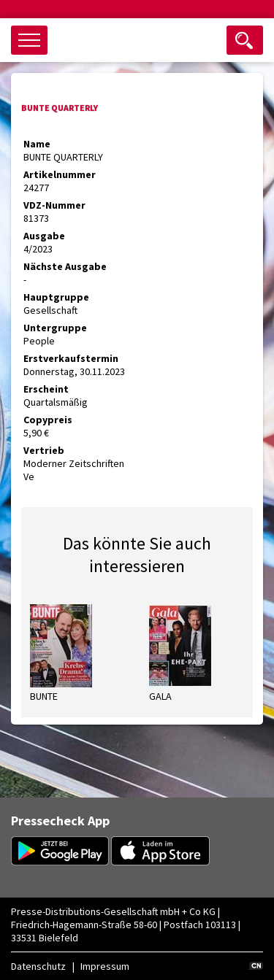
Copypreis (48, 420)
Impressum (105, 966)
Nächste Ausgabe (65, 266)
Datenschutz (38, 966)
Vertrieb (44, 450)
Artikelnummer (60, 174)
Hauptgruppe (56, 297)
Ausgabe (44, 236)
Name (37, 144)
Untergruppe (55, 328)
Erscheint (46, 389)
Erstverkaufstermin (71, 358)
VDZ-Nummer (54, 205)
